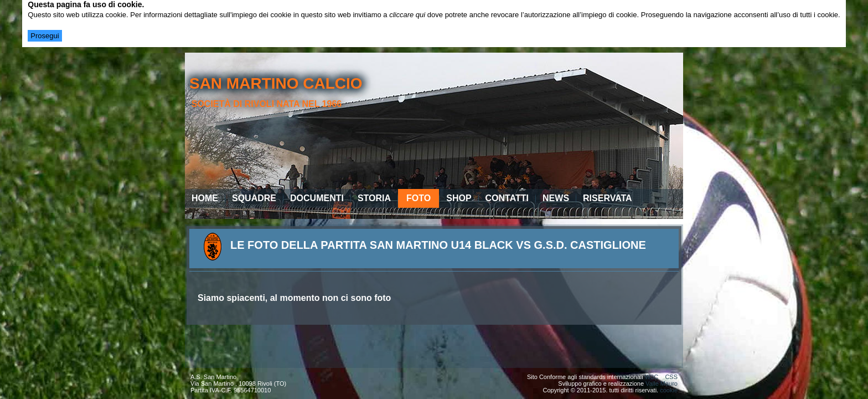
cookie (669, 390)
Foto (418, 198)
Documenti (317, 198)
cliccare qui (407, 15)
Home (205, 198)
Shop (459, 198)
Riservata (608, 198)
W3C (652, 377)
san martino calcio (276, 83)
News (556, 198)
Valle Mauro (662, 383)
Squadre (254, 198)
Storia (374, 198)
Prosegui (45, 36)
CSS (671, 377)
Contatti (507, 198)
